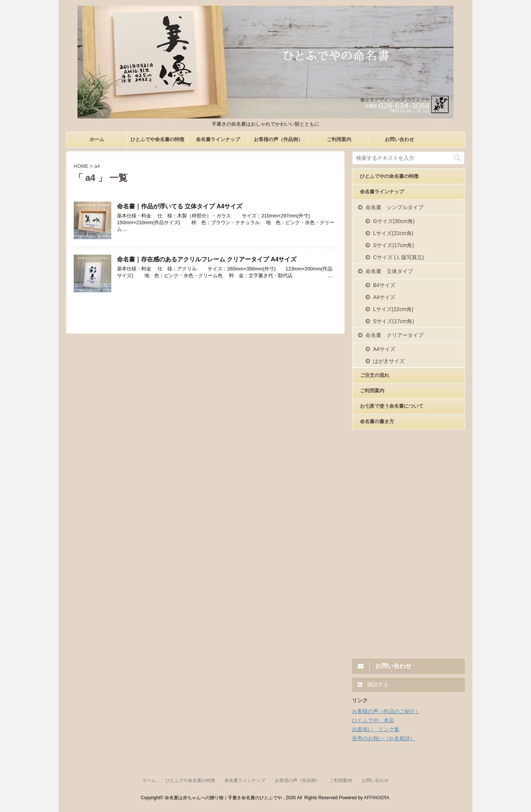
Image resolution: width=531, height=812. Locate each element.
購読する (373, 685)
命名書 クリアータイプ (394, 335)
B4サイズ (384, 285)
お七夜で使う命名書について (392, 406)
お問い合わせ (399, 139)
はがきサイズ (389, 361)
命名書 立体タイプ (389, 271)
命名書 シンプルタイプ (394, 207)
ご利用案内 (339, 139)
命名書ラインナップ (218, 139)
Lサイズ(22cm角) (393, 233)
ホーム (97, 139)
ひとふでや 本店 (373, 720)
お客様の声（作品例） (278, 139)
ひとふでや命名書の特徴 (157, 139)
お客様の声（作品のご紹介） (386, 711)
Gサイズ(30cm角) (394, 221)
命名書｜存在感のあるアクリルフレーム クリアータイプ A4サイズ (207, 259)
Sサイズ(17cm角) (394, 245)
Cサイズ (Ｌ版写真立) (398, 257)
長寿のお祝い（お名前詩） (384, 738)
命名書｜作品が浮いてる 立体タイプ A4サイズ (180, 206)
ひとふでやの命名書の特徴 (389, 176)
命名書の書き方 (377, 421)
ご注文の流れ (375, 375)
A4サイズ (384, 297)
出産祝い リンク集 (376, 729)
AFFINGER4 (376, 798)
